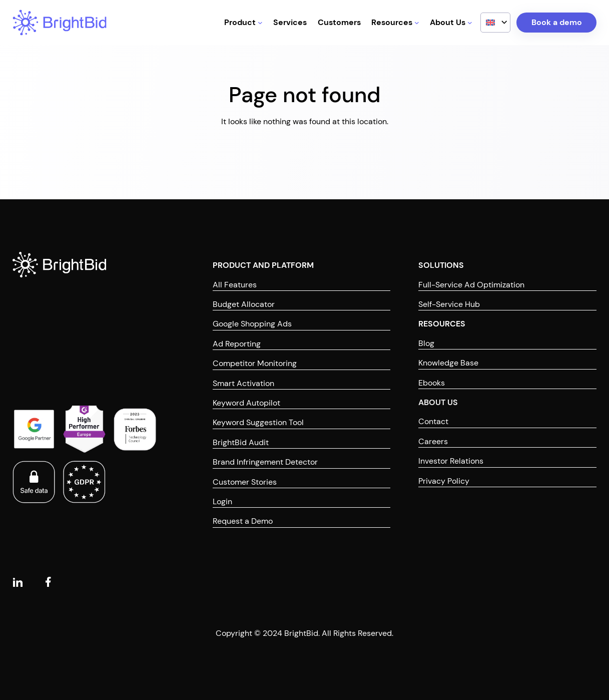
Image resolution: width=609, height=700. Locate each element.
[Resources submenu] (417, 23)
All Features (235, 285)
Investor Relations (451, 461)
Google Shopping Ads (252, 324)
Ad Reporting (237, 344)
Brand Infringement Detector (265, 462)
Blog (426, 343)
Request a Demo (243, 521)
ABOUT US (438, 402)
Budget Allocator (244, 304)
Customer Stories (245, 482)
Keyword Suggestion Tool (258, 422)
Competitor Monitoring (255, 363)
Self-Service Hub (449, 304)
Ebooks (432, 383)
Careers (433, 441)
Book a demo (557, 22)
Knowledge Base (448, 363)
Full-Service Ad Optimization (471, 285)
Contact (433, 421)
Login (222, 501)
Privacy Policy (444, 481)
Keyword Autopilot (246, 403)
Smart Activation (243, 383)
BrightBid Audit (241, 442)
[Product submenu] (260, 23)
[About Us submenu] (470, 23)
